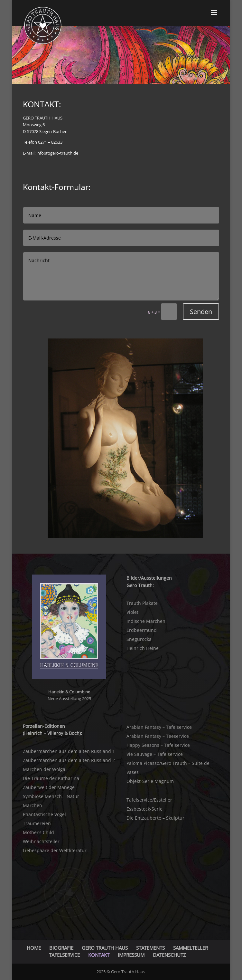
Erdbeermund (142, 630)
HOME (34, 948)
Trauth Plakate (142, 603)
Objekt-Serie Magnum (150, 781)
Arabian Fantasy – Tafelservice (159, 727)
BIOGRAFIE (61, 948)
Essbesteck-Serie (144, 809)
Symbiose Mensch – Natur (51, 796)
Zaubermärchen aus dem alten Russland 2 (69, 760)
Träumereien (37, 823)
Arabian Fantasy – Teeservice (158, 736)
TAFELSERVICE (64, 955)
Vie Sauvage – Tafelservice (155, 754)
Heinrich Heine (143, 648)
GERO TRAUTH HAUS (105, 948)
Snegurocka (139, 639)
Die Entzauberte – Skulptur (155, 818)
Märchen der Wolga (44, 769)
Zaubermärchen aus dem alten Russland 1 (69, 751)
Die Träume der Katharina (51, 778)
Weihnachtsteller (41, 841)
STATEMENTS (150, 948)
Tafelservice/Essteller (149, 800)
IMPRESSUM (131, 955)
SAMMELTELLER (191, 948)
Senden (201, 312)
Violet (132, 612)
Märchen (33, 805)
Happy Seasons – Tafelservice (158, 745)
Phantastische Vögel (44, 814)
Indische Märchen (146, 621)
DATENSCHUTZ (169, 955)
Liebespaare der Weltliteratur (55, 850)
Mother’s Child (38, 832)
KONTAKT (99, 955)
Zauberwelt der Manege (49, 787)
